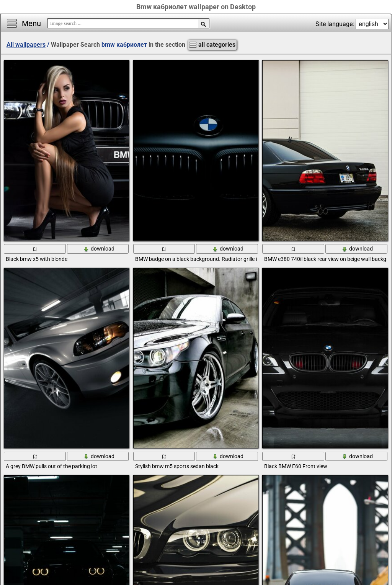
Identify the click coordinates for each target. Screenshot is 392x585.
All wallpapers (26, 45)
